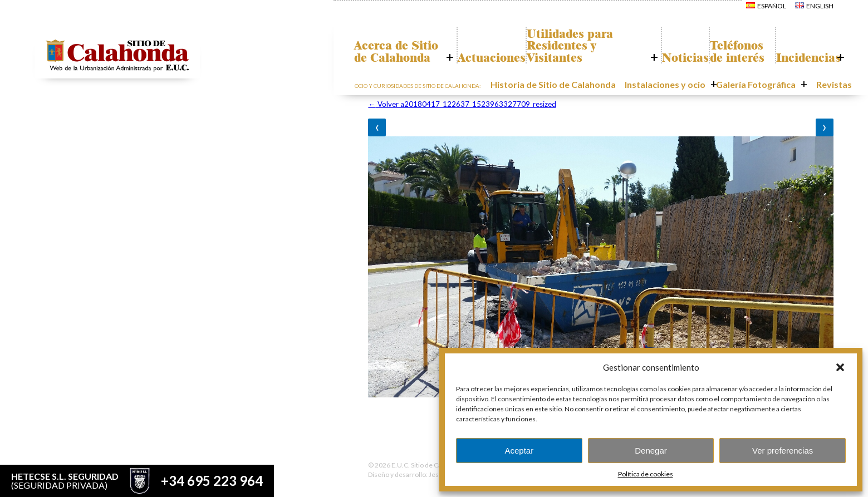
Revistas (827, 85)
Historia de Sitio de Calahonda (596, 85)
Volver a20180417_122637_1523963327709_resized (462, 104)
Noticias (669, 58)
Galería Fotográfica (767, 85)
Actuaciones (484, 58)
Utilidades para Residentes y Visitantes (573, 46)
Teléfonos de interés (731, 46)
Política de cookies (646, 474)
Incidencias (802, 58)
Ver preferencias (783, 451)
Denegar (651, 451)
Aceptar (519, 451)
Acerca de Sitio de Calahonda (390, 46)
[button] (840, 367)
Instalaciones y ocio (689, 85)
